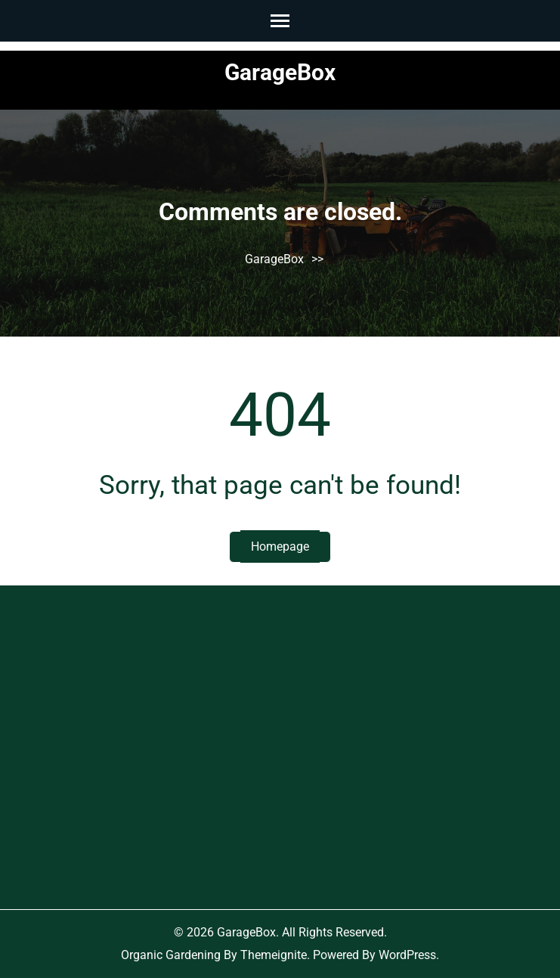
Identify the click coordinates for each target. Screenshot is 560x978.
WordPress (407, 955)
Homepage (280, 546)
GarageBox (280, 72)
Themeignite (274, 955)
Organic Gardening (171, 955)
